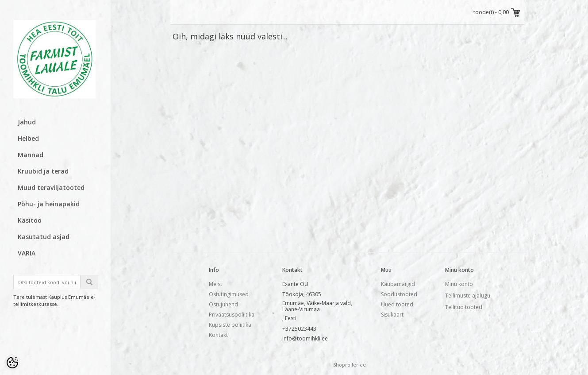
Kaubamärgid (398, 284)
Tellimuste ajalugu (468, 296)
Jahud (27, 122)
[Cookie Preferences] (12, 363)
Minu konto (459, 284)
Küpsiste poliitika (230, 325)
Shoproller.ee (350, 365)
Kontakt (218, 335)
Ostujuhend (223, 304)
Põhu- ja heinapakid (49, 204)
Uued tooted (397, 304)
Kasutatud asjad (44, 237)
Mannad (31, 155)
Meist (215, 284)
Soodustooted (399, 294)
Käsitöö (30, 220)
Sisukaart (392, 315)
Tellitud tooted (464, 307)
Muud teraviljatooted (51, 187)
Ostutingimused (229, 294)
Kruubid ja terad (43, 171)
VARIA (27, 253)
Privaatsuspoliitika (232, 315)
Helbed (28, 138)
